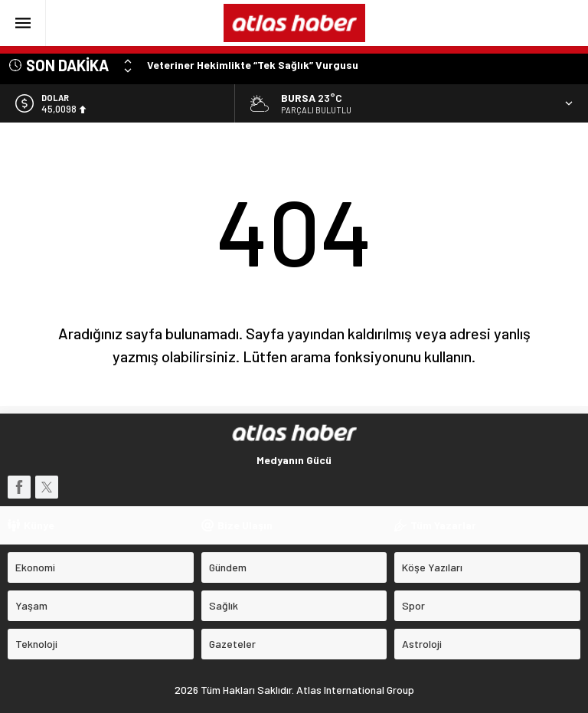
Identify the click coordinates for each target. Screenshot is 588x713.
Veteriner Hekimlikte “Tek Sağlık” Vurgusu (253, 65)
